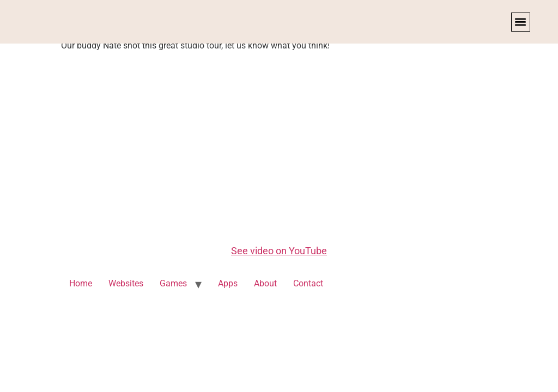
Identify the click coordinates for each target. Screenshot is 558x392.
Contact (308, 283)
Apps (228, 283)
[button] (521, 22)
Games (173, 283)
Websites (126, 283)
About (265, 283)
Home (81, 283)
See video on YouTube (279, 251)
